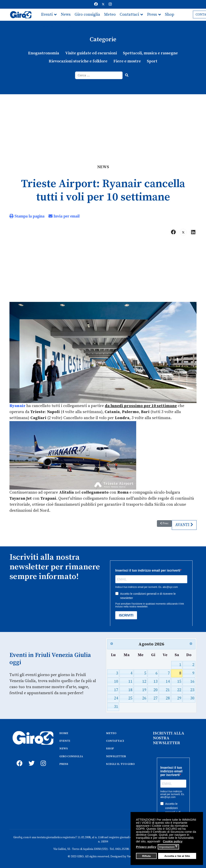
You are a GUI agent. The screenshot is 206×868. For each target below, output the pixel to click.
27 (156, 698)
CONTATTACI (115, 741)
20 (156, 690)
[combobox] (99, 75)
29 (179, 698)
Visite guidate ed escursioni (91, 53)
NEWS (64, 749)
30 (192, 698)
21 (168, 690)
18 (130, 690)
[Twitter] (103, 4)
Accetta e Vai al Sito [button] (177, 856)
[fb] (19, 759)
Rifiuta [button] (146, 856)
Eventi (47, 15)
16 (192, 682)
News (66, 15)
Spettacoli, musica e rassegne (150, 53)
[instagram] (43, 759)
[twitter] (31, 759)
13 (156, 682)
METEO (111, 733)
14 (168, 682)
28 (168, 698)
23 (192, 690)
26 (144, 698)
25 (130, 698)
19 (144, 690)
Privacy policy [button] (146, 847)
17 (116, 690)
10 (116, 682)
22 (179, 690)
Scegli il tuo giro (80, 27)
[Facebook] (96, 4)
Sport (152, 61)
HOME (64, 733)
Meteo (110, 15)
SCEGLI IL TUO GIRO (120, 764)
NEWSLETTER (116, 756)
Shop (170, 15)
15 (179, 682)
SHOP (110, 749)
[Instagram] (110, 4)
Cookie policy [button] (173, 841)
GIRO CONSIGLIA (71, 756)
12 (144, 682)
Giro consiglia (87, 15)
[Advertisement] (103, 124)
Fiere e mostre (127, 61)
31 (116, 707)
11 (130, 682)
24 (116, 698)
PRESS (64, 764)
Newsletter (51, 27)
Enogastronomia (44, 53)
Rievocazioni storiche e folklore (78, 61)
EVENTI (65, 741)
